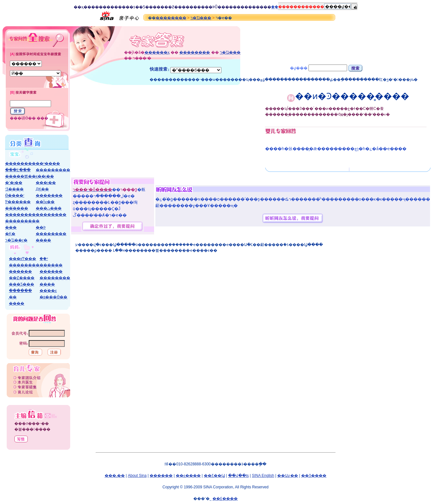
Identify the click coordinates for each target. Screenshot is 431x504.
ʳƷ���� (14, 189)
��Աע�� (288, 476)
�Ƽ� (144, 7)
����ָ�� (20, 291)
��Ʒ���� (314, 476)
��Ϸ (210, 7)
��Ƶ (169, 7)
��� (11, 227)
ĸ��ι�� (45, 176)
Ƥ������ (18, 202)
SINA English (263, 476)
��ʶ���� (48, 164)
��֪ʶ (44, 259)
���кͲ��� (22, 259)
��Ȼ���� (22, 278)
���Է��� (18, 170)
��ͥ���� (17, 208)
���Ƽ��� (22, 284)
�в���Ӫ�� (53, 297)
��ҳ (79, 7)
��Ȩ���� (225, 499)
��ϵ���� (188, 476)
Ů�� (220, 7)
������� (49, 195)
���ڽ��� (49, 208)
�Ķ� (10, 234)
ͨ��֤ (275, 7)
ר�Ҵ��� (201, 18)
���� (91, 7)
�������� (171, 18)
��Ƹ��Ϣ (214, 476)
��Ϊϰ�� (45, 202)
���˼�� (115, 476)
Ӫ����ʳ (15, 195)
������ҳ (157, 52)
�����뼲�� (20, 176)
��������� (53, 170)
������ (51, 265)
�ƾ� (134, 7)
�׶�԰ (38, 221)
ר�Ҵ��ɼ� (16, 240)
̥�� (13, 297)
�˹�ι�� (14, 183)
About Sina (137, 476)
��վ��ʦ (238, 476)
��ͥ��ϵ (48, 291)
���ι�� (46, 183)
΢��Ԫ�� (42, 189)
